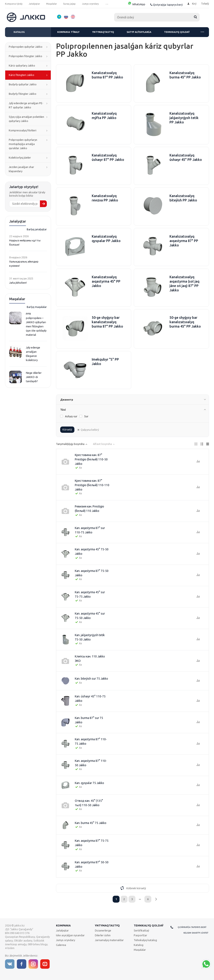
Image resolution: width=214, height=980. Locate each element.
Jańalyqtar (62, 930)
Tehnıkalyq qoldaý (177, 32)
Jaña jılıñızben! (18, 283)
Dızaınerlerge (103, 930)
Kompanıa (63, 925)
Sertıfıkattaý (141, 930)
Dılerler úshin (103, 935)
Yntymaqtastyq (103, 32)
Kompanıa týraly (68, 32)
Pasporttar (140, 935)
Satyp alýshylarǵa (139, 32)
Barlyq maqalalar (37, 307)
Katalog (19, 32)
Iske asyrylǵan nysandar (70, 935)
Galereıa (61, 945)
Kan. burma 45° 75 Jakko (91, 823)
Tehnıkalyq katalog (145, 940)
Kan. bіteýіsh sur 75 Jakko (91, 679)
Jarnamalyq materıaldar (109, 940)
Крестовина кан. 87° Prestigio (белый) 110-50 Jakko (91, 459)
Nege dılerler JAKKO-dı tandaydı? (34, 377)
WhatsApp (136, 4)
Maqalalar (140, 950)
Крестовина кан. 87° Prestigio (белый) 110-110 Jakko (92, 485)
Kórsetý (67, 429)
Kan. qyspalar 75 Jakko (89, 783)
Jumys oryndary (66, 940)
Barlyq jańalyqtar (37, 229)
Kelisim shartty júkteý (196, 933)
